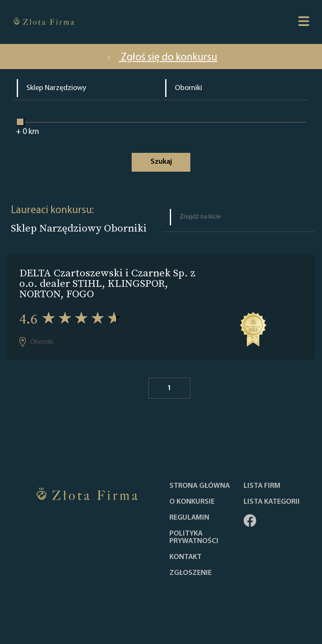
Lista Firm (262, 486)
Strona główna (200, 486)
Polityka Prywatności (194, 538)
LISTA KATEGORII (272, 502)
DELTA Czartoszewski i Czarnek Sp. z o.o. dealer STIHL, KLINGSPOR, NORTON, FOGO (107, 283)
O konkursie (192, 502)
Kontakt (186, 557)
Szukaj (161, 162)
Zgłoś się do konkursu (161, 58)
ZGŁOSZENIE (191, 573)
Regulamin (189, 518)
